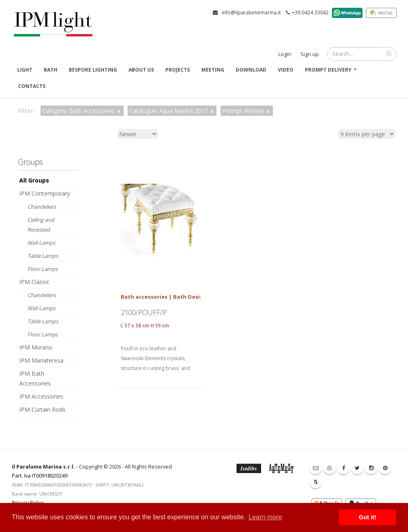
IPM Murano (36, 347)
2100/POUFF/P (144, 312)
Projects (178, 70)
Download (251, 70)
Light (25, 70)
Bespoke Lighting (93, 70)
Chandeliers (42, 207)
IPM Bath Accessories (35, 378)
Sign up (310, 54)
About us (141, 70)
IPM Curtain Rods (42, 409)
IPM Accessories (41, 396)
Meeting (213, 70)
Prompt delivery (328, 70)
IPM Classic (34, 282)
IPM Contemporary (45, 193)
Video (286, 70)
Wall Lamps (41, 243)
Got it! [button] (367, 517)
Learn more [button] (265, 517)
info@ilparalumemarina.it (251, 12)
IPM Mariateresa (41, 360)
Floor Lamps (43, 269)
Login (285, 54)
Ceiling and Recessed (41, 225)
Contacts (32, 86)
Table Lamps (43, 256)
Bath (51, 70)
